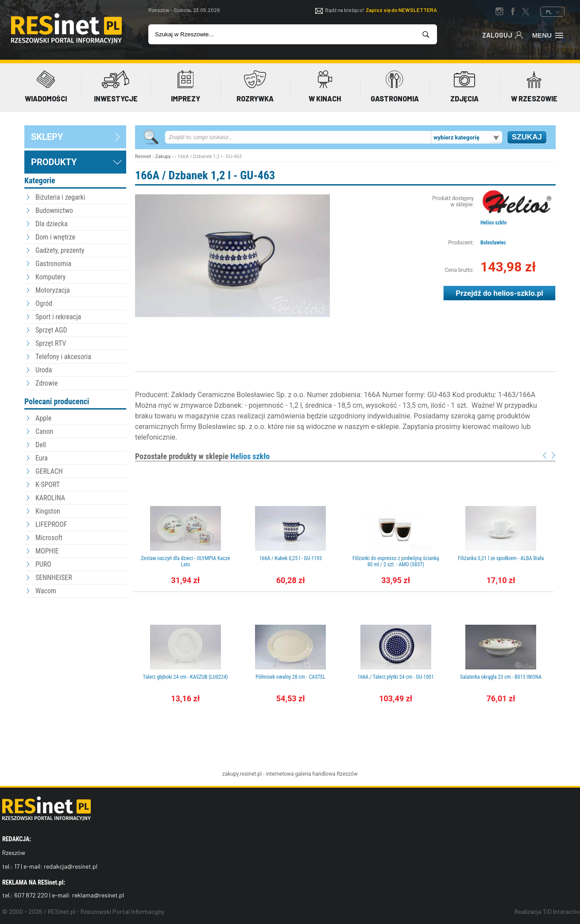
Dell (41, 445)
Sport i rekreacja (58, 317)
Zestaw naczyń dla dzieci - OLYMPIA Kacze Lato (186, 561)
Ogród (44, 303)
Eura (42, 458)
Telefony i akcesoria (63, 357)
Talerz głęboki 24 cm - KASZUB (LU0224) (186, 677)
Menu (548, 35)
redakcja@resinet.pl (71, 866)
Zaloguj (503, 35)
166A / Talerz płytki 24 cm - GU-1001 (396, 677)
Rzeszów (347, 774)
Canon (44, 431)
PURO (43, 564)
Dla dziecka (52, 224)
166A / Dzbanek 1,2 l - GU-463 (205, 175)
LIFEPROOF (51, 524)
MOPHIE (47, 551)
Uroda (44, 370)
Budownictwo (54, 211)
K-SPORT (48, 485)
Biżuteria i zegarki (60, 197)
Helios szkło (493, 223)
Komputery (50, 277)
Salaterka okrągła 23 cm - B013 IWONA (501, 677)
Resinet (143, 157)
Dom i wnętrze (55, 237)
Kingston (48, 511)
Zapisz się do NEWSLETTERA (401, 10)
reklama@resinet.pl (98, 895)
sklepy (47, 137)
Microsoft (49, 538)
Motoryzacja (53, 290)
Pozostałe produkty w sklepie (202, 456)
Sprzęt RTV (51, 343)
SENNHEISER (54, 578)
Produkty (54, 162)
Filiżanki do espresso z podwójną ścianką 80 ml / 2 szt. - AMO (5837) (396, 561)
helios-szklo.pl (518, 293)
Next (553, 455)
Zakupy (163, 157)
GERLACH (49, 471)
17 (17, 866)
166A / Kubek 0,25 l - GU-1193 (291, 558)
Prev (545, 455)
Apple (43, 418)
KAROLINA (50, 498)
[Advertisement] (75, 649)
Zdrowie (46, 383)
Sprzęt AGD (51, 330)
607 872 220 (31, 895)
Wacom (46, 591)
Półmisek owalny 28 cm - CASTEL (290, 677)
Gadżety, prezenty (60, 250)
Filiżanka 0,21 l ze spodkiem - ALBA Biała (501, 558)
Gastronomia (53, 264)
